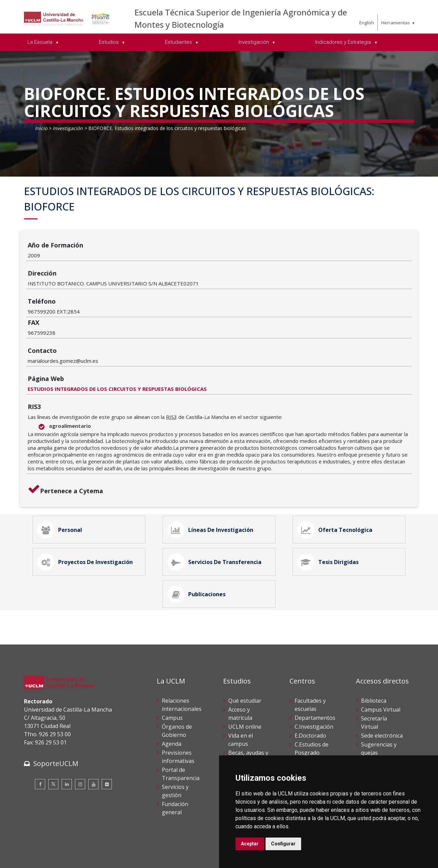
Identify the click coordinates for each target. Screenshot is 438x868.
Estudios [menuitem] (109, 42)
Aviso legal (36, 850)
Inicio (41, 128)
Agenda (172, 690)
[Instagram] (80, 730)
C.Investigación (314, 673)
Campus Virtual (381, 655)
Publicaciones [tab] (199, 537)
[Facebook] (40, 730)
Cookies (62, 850)
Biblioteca (374, 647)
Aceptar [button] (250, 844)
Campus (172, 664)
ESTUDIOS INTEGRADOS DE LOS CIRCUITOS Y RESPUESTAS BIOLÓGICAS (182, 316)
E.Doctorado (310, 681)
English (367, 23)
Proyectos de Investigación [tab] (88, 499)
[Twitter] (53, 730)
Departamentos (315, 664)
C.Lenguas (308, 707)
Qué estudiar (245, 647)
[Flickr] (107, 730)
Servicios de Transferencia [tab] (217, 499)
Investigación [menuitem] (254, 42)
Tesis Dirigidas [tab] (331, 499)
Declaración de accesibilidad (55, 858)
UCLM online (245, 673)
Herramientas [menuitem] (396, 23)
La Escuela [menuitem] (41, 42)
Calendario (242, 716)
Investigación (68, 128)
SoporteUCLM (56, 709)
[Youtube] (93, 730)
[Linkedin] (67, 730)
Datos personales (96, 850)
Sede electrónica (382, 681)
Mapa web (103, 858)
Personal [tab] (63, 460)
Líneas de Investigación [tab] (213, 460)
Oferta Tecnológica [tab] (338, 460)
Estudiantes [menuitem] (179, 42)
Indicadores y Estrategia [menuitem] (344, 42)
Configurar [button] (283, 844)
